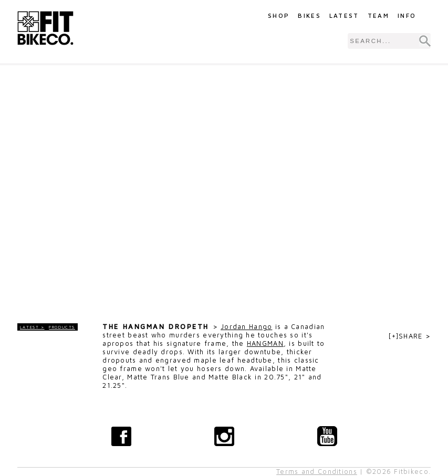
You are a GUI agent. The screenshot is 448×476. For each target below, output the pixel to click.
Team (378, 15)
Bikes (309, 15)
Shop (279, 15)
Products (62, 327)
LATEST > (32, 327)
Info (407, 15)
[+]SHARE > (410, 336)
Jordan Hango (246, 327)
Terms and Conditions (317, 472)
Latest (344, 15)
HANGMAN (265, 343)
